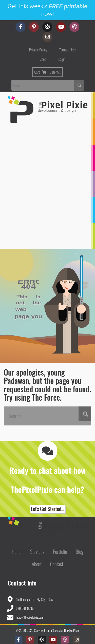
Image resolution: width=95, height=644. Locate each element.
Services (37, 552)
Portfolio (60, 552)
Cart (47, 72)
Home (17, 552)
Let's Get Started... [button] (48, 509)
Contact (57, 564)
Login (62, 59)
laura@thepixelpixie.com (30, 617)
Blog (80, 552)
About (37, 564)
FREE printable (68, 6)
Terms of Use (68, 50)
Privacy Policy (38, 50)
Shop (43, 59)
